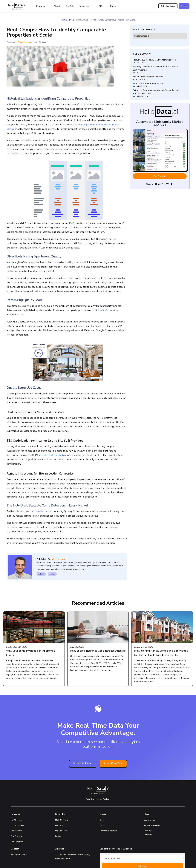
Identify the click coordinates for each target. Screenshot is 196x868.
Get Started (160, 176)
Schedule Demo (168, 6)
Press (102, 825)
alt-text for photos (55, 455)
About (57, 6)
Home (64, 20)
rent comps (45, 511)
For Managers (17, 820)
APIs (101, 6)
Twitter (52, 574)
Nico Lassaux (24, 42)
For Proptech (17, 842)
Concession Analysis (108, 831)
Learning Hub (150, 820)
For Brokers (16, 836)
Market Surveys (62, 820)
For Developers (17, 825)
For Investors (16, 831)
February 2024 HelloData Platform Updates (154, 60)
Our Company (61, 831)
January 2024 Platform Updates (148, 77)
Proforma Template (148, 833)
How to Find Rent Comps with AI (148, 84)
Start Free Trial (113, 763)
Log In (184, 6)
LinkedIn (41, 574)
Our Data (70, 6)
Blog (71, 20)
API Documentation (152, 825)
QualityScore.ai (106, 310)
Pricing (113, 6)
